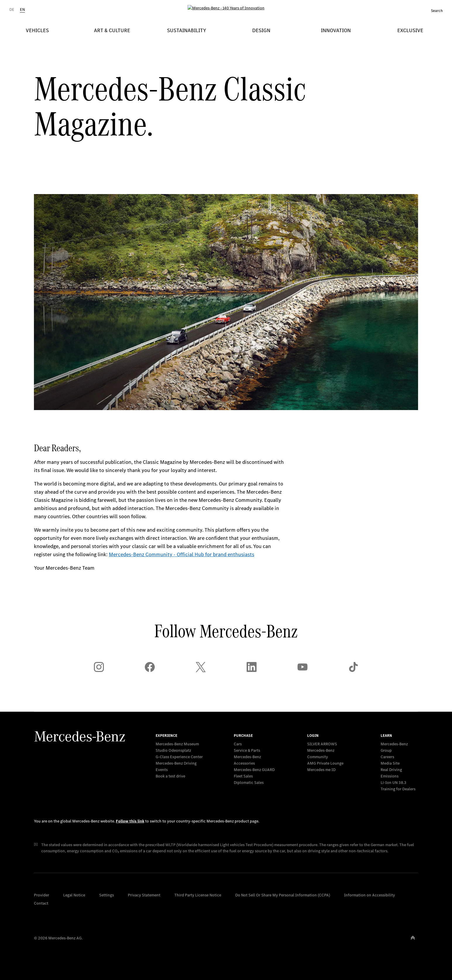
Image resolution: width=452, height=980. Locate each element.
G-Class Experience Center (179, 757)
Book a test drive (170, 776)
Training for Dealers (398, 789)
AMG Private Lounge (325, 763)
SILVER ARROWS (322, 744)
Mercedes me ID (321, 770)
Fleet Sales (243, 776)
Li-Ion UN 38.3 (393, 783)
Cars (238, 744)
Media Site (390, 763)
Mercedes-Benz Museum (177, 744)
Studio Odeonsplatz (173, 750)
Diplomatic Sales (249, 783)
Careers (387, 757)
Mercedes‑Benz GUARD (254, 770)
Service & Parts (247, 750)
